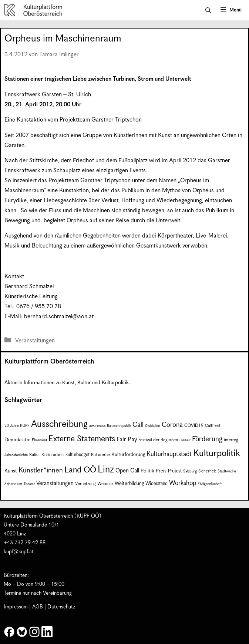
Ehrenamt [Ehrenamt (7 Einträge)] (39, 440)
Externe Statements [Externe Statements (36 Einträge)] (82, 439)
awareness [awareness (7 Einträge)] (97, 426)
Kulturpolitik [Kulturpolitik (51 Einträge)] (217, 454)
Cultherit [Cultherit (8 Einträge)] (213, 426)
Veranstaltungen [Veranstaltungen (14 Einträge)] (55, 483)
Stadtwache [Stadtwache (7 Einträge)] (227, 471)
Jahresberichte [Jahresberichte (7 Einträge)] (16, 455)
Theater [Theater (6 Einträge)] (29, 484)
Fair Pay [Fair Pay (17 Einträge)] (127, 440)
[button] (208, 10)
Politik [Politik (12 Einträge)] (147, 471)
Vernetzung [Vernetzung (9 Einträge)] (85, 484)
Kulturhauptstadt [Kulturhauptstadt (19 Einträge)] (169, 454)
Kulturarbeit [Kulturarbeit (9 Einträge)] (53, 455)
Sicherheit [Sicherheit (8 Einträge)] (207, 471)
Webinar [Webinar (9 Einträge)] (105, 484)
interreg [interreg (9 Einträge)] (231, 440)
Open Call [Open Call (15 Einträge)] (127, 471)
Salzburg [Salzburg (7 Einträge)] (190, 471)
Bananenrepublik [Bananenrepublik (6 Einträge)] (119, 426)
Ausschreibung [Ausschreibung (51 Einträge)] (59, 424)
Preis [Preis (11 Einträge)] (161, 471)
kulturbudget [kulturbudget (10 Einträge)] (78, 455)
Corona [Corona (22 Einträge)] (172, 425)
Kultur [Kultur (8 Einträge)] (35, 455)
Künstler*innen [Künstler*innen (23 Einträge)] (41, 470)
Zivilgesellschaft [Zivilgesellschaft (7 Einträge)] (210, 484)
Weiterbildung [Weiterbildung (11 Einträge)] (129, 484)
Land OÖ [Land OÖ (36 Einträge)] (80, 470)
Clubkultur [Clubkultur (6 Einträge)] (153, 426)
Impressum (16, 607)
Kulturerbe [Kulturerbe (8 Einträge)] (100, 455)
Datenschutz (61, 607)
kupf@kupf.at (19, 552)
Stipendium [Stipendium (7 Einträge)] (13, 484)
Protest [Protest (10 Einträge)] (175, 471)
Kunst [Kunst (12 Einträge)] (11, 471)
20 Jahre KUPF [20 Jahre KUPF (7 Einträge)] (17, 426)
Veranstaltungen (35, 341)
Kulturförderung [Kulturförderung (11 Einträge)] (128, 455)
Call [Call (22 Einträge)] (138, 425)
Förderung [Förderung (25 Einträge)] (207, 439)
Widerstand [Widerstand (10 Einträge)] (157, 484)
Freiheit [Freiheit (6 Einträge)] (185, 440)
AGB (38, 607)
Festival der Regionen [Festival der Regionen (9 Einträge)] (158, 440)
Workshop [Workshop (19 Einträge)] (183, 483)
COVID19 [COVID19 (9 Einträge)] (194, 426)
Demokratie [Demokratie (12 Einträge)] (17, 440)
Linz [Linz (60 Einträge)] (106, 470)
